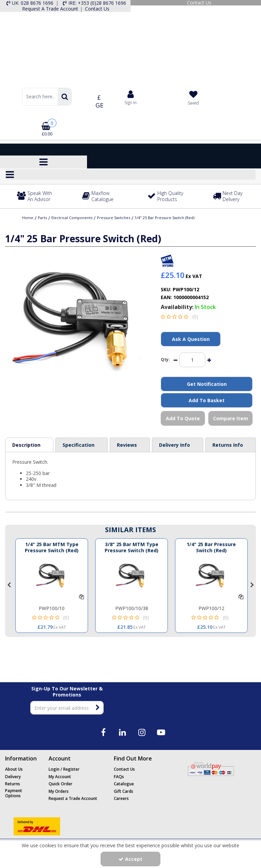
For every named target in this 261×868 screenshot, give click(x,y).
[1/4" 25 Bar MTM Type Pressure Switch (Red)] (52, 550)
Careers (121, 798)
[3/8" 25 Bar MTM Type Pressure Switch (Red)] (132, 550)
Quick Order (60, 784)
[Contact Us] (196, 3)
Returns (13, 784)
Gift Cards (124, 791)
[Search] (40, 97)
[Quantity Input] (192, 360)
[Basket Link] (47, 127)
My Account (60, 777)
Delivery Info (175, 445)
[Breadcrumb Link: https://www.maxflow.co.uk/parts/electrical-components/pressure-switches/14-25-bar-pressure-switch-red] (164, 217)
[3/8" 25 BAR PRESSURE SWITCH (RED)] (211, 576)
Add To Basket (207, 400)
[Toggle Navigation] (130, 175)
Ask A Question (191, 339)
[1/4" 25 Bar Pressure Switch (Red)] (211, 550)
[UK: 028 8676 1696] (29, 3)
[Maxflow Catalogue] (102, 196)
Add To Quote (183, 418)
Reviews (127, 445)
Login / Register (64, 769)
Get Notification (207, 384)
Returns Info (228, 445)
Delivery (13, 777)
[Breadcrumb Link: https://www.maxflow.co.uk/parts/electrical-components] (72, 217)
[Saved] (193, 98)
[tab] (29, 445)
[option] (52, 586)
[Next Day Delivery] (233, 196)
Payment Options (14, 793)
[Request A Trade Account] (50, 9)
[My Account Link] (131, 97)
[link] (103, 732)
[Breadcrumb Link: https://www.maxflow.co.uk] (28, 217)
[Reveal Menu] (130, 175)
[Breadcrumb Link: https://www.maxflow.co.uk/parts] (42, 217)
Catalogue (124, 784)
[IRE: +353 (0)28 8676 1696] (94, 3)
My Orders (59, 791)
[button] (181, 317)
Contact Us (124, 769)
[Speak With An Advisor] (37, 196)
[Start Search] (65, 97)
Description (26, 445)
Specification (79, 445)
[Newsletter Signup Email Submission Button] (98, 708)
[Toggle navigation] (44, 162)
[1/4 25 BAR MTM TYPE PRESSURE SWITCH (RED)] (52, 576)
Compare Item (231, 418)
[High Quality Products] (167, 196)
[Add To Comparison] (82, 597)
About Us (14, 769)
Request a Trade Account (73, 798)
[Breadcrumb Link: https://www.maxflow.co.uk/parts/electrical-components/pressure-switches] (114, 217)
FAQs (119, 777)
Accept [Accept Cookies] (130, 859)
